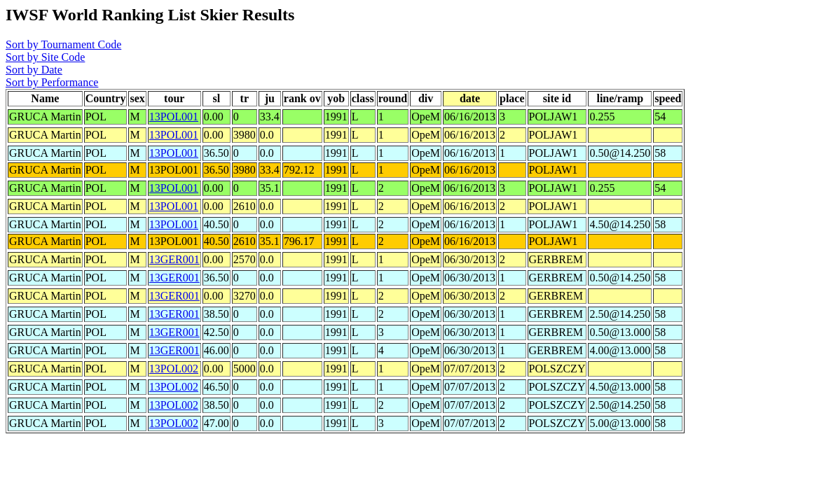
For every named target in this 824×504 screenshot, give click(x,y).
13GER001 (174, 259)
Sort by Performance (52, 82)
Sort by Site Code (45, 57)
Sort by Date (34, 70)
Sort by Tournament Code (63, 44)
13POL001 (174, 117)
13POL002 (174, 369)
